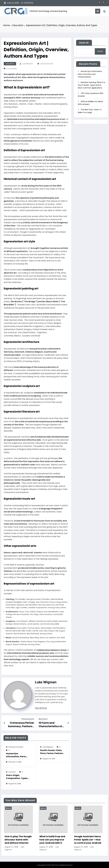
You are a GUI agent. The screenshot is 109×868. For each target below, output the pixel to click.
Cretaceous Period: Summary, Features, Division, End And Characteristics (22, 724)
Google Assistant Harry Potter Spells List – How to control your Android (88, 839)
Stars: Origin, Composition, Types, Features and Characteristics (17, 776)
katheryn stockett (16, 746)
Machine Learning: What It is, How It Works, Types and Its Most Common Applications (92, 84)
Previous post (28, 719)
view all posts (41, 708)
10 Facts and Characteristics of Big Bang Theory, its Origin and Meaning (52, 724)
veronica (12, 771)
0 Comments (12, 69)
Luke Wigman (28, 64)
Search (84, 43)
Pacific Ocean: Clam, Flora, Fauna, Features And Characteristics (52, 751)
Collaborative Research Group (52, 650)
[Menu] (96, 11)
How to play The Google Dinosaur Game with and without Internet (18, 839)
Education (10, 64)
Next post (43, 719)
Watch (8, 807)
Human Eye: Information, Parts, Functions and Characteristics (16, 754)
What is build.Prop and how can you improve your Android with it (52, 839)
